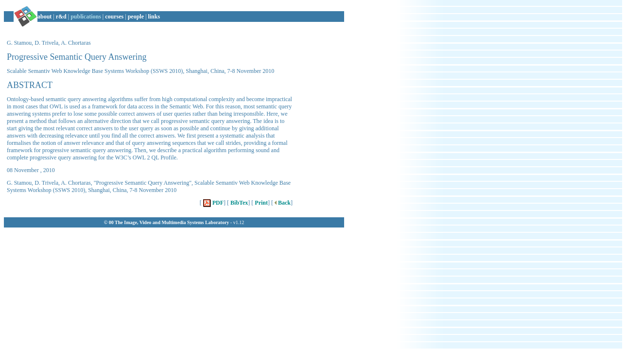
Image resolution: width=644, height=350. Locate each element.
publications (86, 17)
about (44, 17)
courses (114, 17)
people (136, 17)
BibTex (238, 203)
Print (261, 203)
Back (282, 203)
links (154, 17)
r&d (61, 17)
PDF (213, 203)
